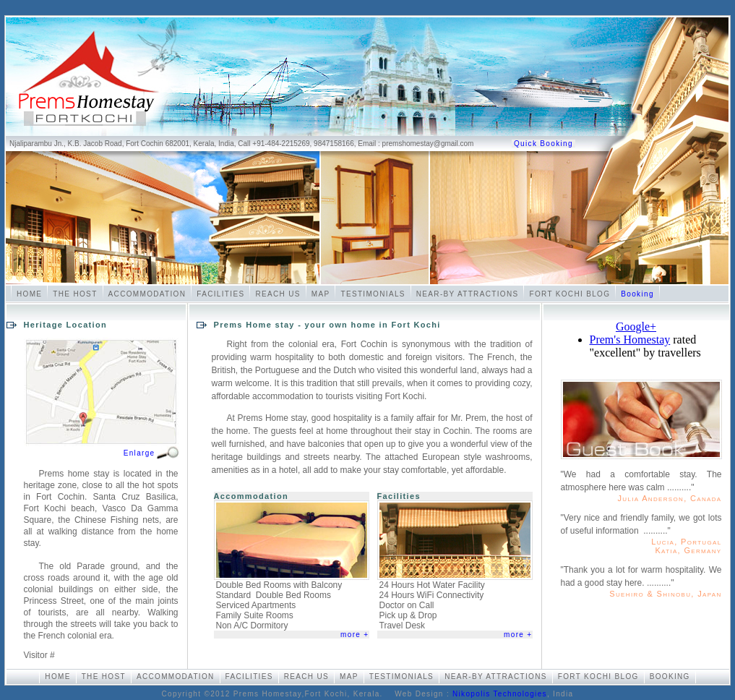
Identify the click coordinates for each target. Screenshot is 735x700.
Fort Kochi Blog (569, 294)
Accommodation (147, 294)
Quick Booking (543, 144)
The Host (75, 294)
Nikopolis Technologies (500, 694)
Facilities (220, 294)
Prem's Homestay (630, 340)
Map (321, 294)
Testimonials (373, 294)
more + (354, 635)
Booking (637, 294)
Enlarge (139, 453)
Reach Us (278, 294)
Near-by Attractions (468, 294)
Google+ (636, 326)
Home (29, 294)
